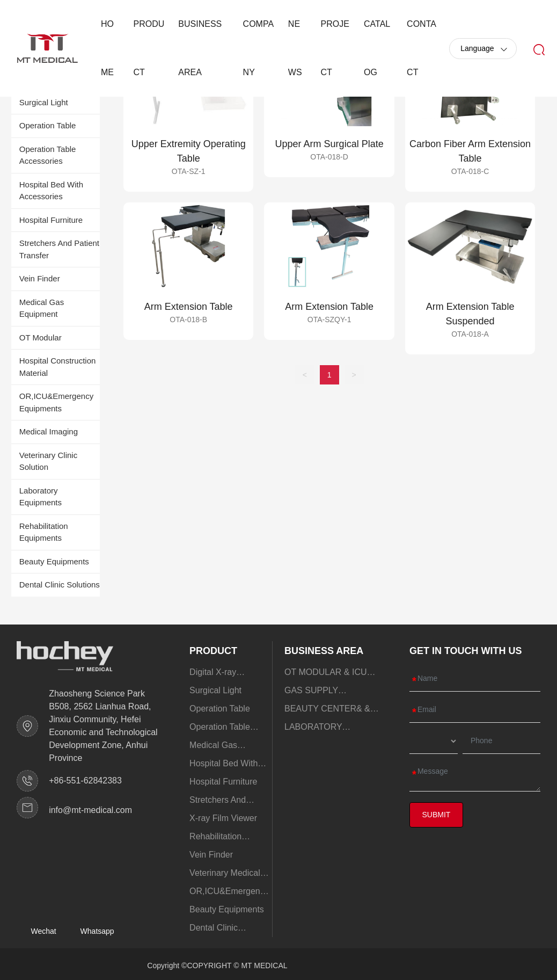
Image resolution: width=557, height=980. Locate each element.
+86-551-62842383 (85, 781)
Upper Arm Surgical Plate (329, 144)
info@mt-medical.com (90, 810)
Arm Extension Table (189, 307)
